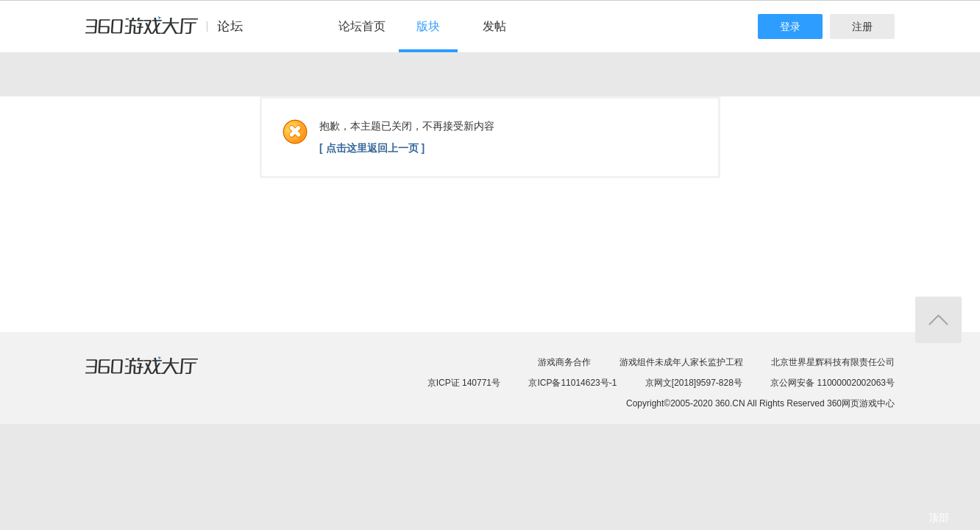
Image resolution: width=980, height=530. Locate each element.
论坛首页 (362, 26)
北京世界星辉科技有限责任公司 (833, 362)
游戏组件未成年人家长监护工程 (681, 362)
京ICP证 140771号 (464, 383)
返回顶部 (938, 320)
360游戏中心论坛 (170, 32)
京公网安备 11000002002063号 (832, 383)
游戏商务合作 (564, 362)
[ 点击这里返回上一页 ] (372, 148)
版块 (428, 26)
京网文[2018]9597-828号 (694, 383)
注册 (862, 26)
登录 (790, 26)
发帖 (494, 26)
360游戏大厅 (157, 375)
